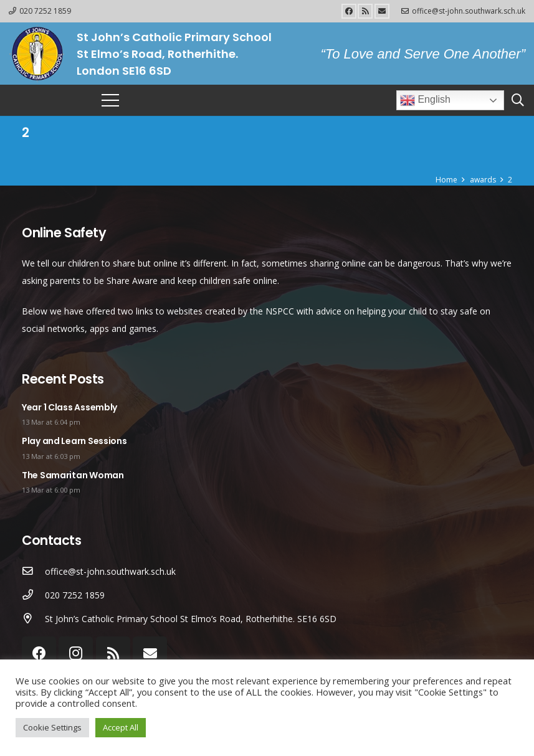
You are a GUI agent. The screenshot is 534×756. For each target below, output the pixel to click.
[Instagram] (76, 654)
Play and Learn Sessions (74, 441)
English (425, 100)
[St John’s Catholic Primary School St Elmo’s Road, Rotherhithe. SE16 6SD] (33, 619)
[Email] (382, 11)
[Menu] (110, 100)
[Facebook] (349, 11)
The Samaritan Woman (73, 475)
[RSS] (365, 11)
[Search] (518, 100)
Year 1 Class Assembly (69, 407)
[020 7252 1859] (33, 595)
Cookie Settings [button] (52, 727)
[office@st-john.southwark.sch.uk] (33, 572)
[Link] (37, 54)
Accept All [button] (121, 727)
